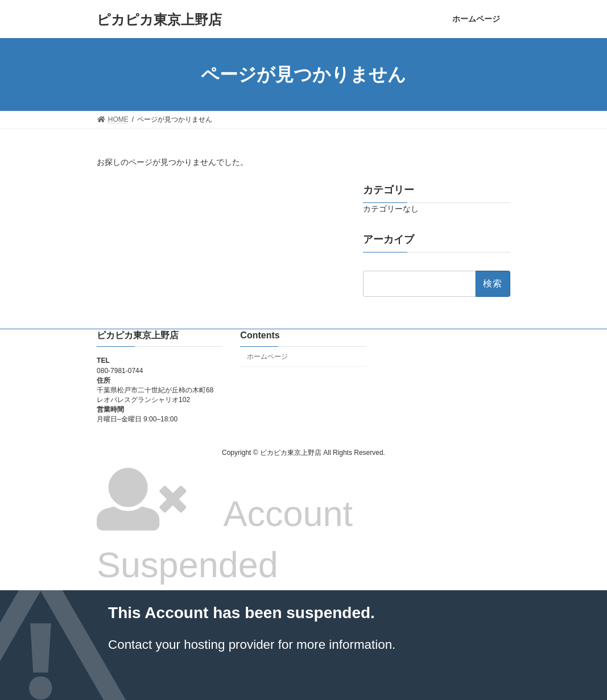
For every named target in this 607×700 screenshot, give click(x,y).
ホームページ (267, 357)
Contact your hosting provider (191, 645)
